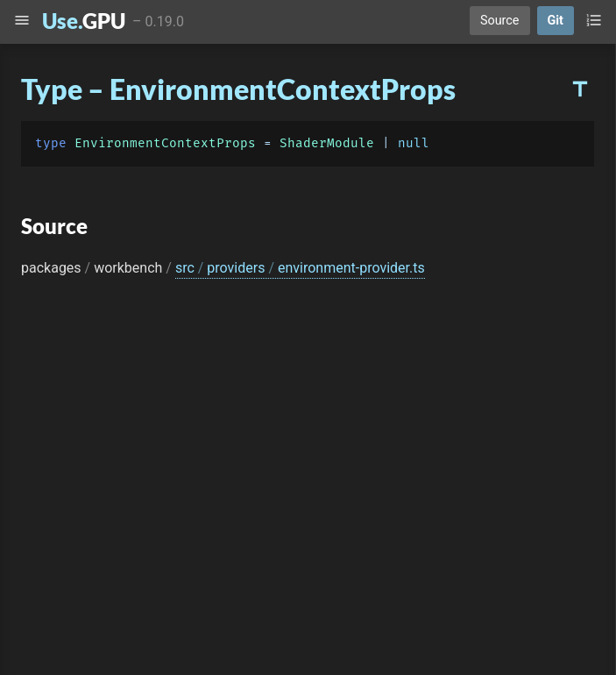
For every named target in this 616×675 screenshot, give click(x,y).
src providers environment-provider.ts (300, 268)
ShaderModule (327, 143)
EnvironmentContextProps (165, 143)
